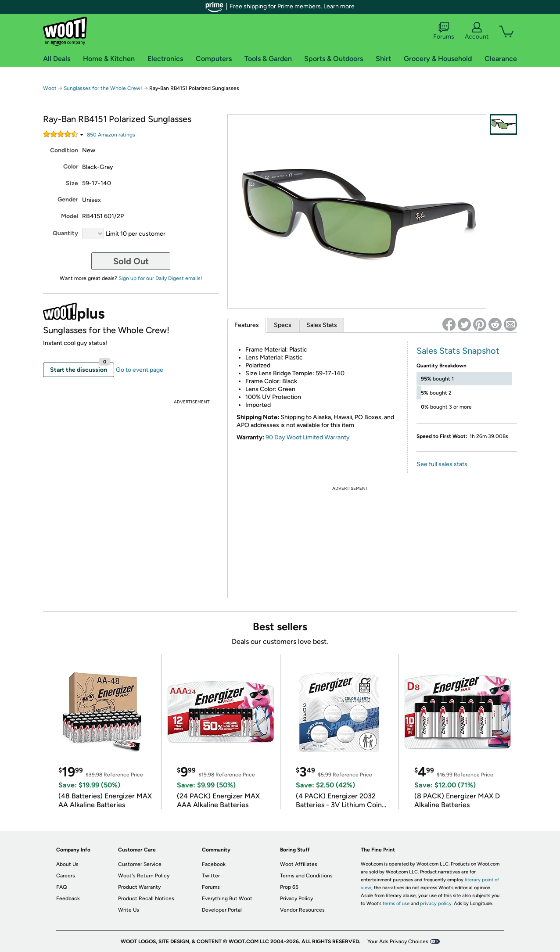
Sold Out (131, 261)
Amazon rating (111, 135)
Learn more (339, 6)
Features (247, 325)
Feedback (68, 898)
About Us (67, 864)
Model (70, 216)
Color (71, 167)
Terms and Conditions (306, 876)
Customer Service (140, 864)
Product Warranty (139, 887)
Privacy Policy (296, 898)
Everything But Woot (227, 898)
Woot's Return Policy (144, 876)
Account (477, 31)
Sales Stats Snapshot (458, 351)
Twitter (211, 876)
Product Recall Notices (146, 898)
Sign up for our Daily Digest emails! (160, 278)
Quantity (65, 233)
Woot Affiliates (299, 864)
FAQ (61, 887)
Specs (283, 325)
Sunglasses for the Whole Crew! (103, 88)
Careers (66, 876)
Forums (444, 31)
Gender (68, 199)
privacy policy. (436, 904)
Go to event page (140, 370)
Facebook (214, 864)
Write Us (129, 910)
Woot (50, 88)
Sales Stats (322, 325)
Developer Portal (222, 910)
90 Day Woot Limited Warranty (308, 437)
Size (72, 183)
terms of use (396, 904)
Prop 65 (289, 887)
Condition (64, 150)
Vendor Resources (302, 910)
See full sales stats (442, 464)
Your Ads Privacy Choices (398, 941)
